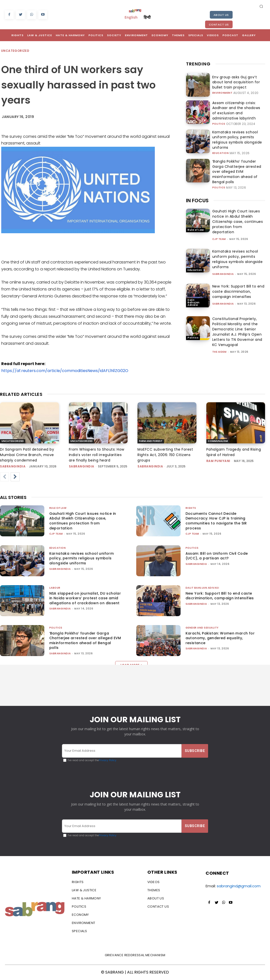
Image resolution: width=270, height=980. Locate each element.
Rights (191, 508)
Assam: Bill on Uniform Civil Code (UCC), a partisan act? (217, 556)
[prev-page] (4, 477)
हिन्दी (147, 17)
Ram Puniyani (218, 461)
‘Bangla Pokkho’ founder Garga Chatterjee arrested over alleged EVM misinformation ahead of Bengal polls (237, 164)
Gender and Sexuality (202, 628)
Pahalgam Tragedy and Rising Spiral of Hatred (234, 452)
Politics (219, 119)
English (131, 17)
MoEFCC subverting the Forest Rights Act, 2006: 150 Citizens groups (165, 455)
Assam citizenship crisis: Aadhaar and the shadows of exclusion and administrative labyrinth (238, 109)
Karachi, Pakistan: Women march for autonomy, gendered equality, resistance (220, 638)
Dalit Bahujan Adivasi (194, 293)
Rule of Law (196, 221)
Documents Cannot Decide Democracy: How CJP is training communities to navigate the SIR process (216, 521)
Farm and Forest (151, 441)
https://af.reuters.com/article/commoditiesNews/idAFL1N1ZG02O (65, 371)
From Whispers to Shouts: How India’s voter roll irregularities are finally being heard (97, 455)
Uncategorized (15, 51)
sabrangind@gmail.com (239, 886)
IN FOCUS (197, 191)
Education (221, 147)
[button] (261, 6)
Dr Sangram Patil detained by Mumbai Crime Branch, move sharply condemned (27, 455)
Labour (55, 588)
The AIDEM (219, 343)
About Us (221, 15)
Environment (222, 92)
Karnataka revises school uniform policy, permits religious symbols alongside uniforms (238, 137)
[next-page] (15, 477)
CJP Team (219, 230)
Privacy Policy (108, 760)
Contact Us (219, 25)
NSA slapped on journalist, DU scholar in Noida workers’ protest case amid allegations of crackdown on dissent (85, 598)
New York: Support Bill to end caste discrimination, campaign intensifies (238, 282)
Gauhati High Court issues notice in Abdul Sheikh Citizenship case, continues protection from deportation (238, 212)
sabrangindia (223, 265)
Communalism (218, 441)
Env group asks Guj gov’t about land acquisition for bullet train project (236, 82)
